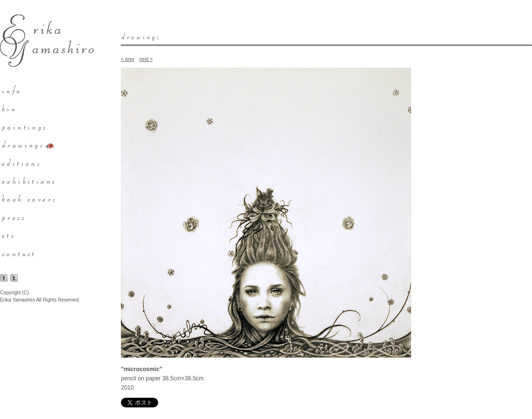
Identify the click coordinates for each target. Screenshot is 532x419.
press (14, 217)
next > (146, 59)
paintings (25, 126)
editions (22, 162)
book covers (30, 198)
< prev (128, 59)
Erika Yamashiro (47, 41)
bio (10, 108)
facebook (4, 278)
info (13, 90)
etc (9, 234)
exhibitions (30, 180)
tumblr (14, 278)
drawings (23, 144)
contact (20, 253)
